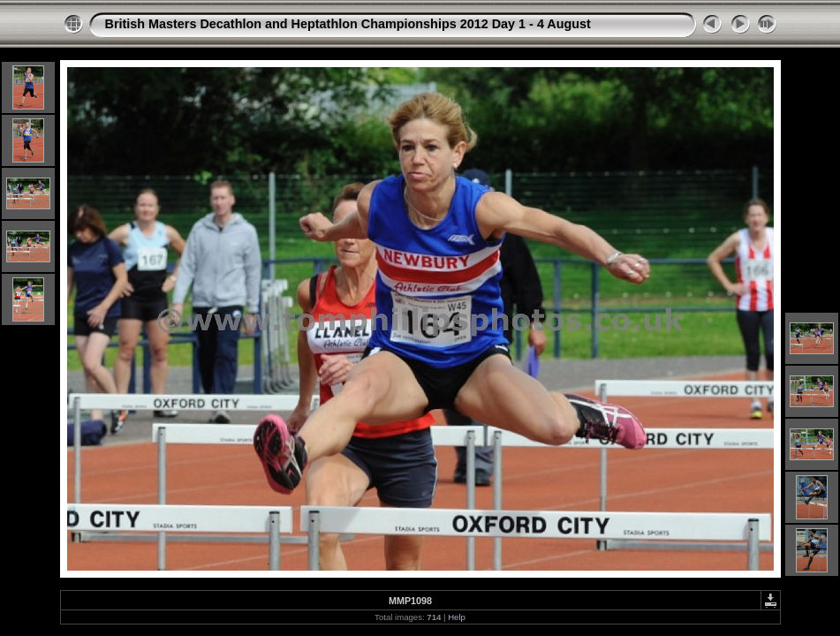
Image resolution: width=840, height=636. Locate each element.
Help (457, 617)
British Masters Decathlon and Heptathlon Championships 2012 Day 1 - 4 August (348, 24)
